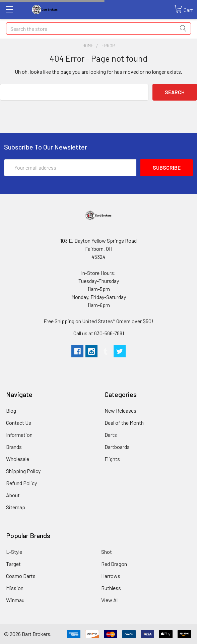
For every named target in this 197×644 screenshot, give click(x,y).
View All (110, 600)
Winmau (15, 600)
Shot (107, 552)
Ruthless (111, 588)
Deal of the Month (124, 423)
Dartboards (117, 447)
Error (108, 46)
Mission (15, 588)
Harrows (111, 576)
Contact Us (19, 423)
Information (19, 435)
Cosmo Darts (21, 576)
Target (13, 564)
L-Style (14, 552)
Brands (14, 447)
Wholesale (18, 459)
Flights (112, 459)
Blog (11, 411)
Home (88, 46)
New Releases (120, 411)
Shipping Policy (23, 471)
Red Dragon (114, 564)
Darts (111, 435)
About (13, 495)
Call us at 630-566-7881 (99, 333)
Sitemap (16, 507)
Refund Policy (21, 483)
